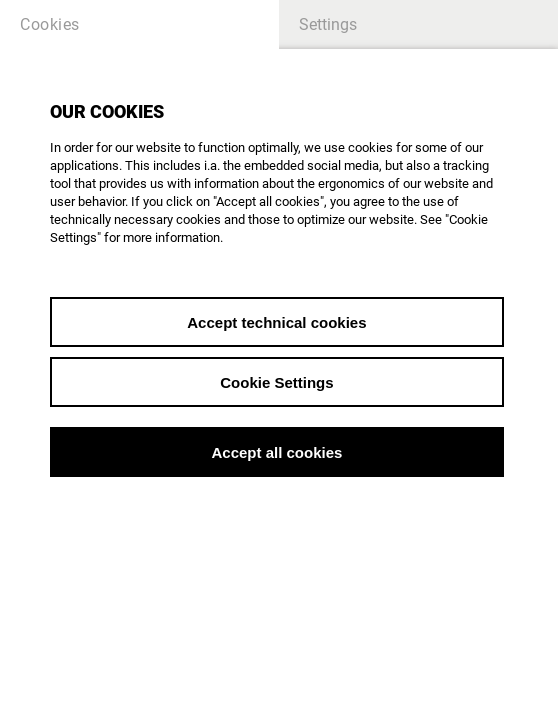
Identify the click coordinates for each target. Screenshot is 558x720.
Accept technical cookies (276, 322)
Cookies (50, 24)
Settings (328, 24)
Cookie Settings (276, 382)
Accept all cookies (276, 452)
